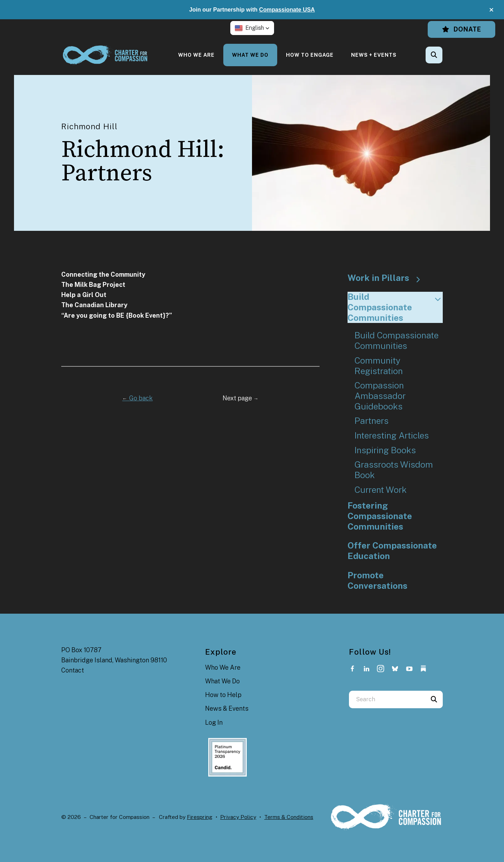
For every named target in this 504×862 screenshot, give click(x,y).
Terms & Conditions (289, 817)
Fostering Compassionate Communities (380, 516)
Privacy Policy (238, 817)
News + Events (374, 55)
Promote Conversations (377, 581)
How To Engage (310, 55)
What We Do (250, 55)
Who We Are (196, 55)
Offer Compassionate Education (392, 551)
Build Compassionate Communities (395, 307)
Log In (214, 722)
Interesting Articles (392, 436)
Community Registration (379, 366)
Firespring (200, 817)
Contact (73, 670)
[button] (491, 10)
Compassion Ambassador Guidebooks (380, 396)
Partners (372, 421)
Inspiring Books (385, 450)
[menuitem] (196, 55)
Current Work (381, 490)
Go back (137, 398)
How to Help (223, 695)
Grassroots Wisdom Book (394, 470)
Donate (461, 29)
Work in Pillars (387, 278)
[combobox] (387, 699)
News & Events (227, 708)
